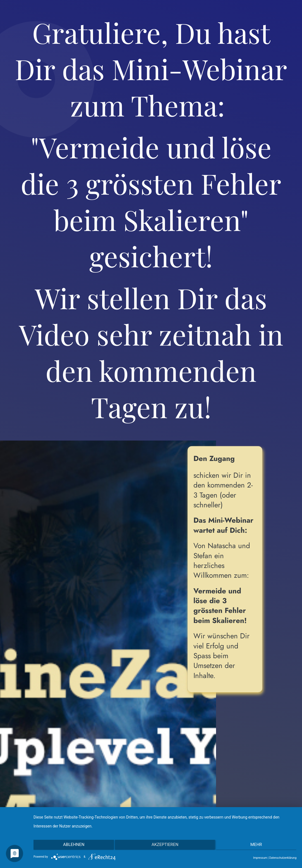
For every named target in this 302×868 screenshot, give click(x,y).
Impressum (260, 858)
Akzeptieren (165, 845)
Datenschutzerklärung (283, 858)
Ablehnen (73, 845)
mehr (257, 845)
